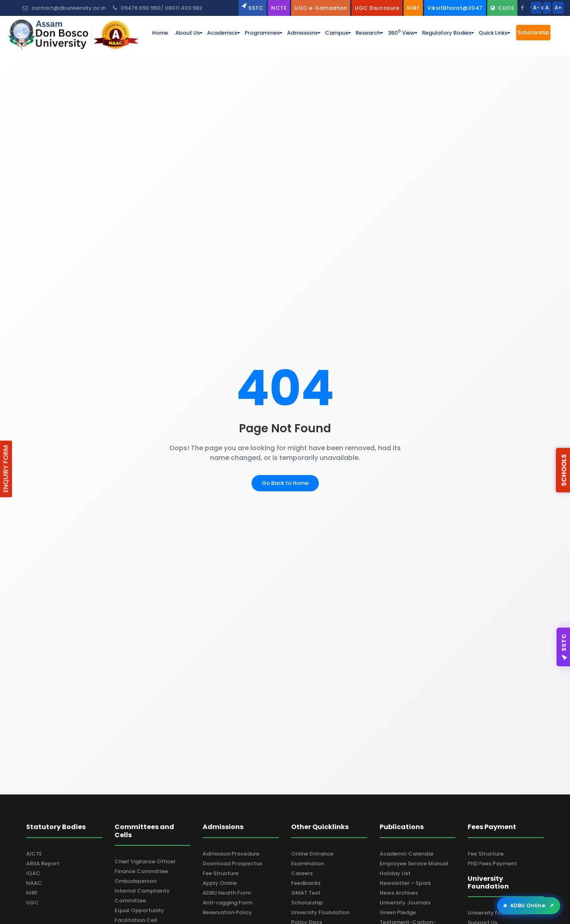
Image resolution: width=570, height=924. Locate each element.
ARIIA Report (43, 863)
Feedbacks (306, 883)
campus (337, 33)
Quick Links (493, 33)
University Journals (405, 903)
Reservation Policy (227, 912)
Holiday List (395, 873)
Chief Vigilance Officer (145, 861)
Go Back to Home (285, 483)
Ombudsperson (136, 881)
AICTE (34, 854)
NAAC (34, 883)
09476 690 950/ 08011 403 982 (158, 8)
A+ (558, 8)
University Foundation (320, 912)
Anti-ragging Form (228, 903)
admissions (302, 33)
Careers (302, 873)
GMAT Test (306, 893)
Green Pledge (398, 912)
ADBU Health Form (227, 893)
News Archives (399, 893)
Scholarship (307, 903)
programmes (262, 33)
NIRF (32, 893)
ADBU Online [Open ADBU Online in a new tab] (529, 906)
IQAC (33, 873)
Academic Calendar (407, 854)
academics (222, 33)
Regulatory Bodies (447, 33)
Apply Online (220, 883)
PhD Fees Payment (492, 863)
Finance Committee (141, 871)
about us (188, 33)
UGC (32, 903)
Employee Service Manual (414, 863)
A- (536, 8)
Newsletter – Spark (405, 883)
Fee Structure (221, 873)
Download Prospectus (232, 863)
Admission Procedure (231, 854)
